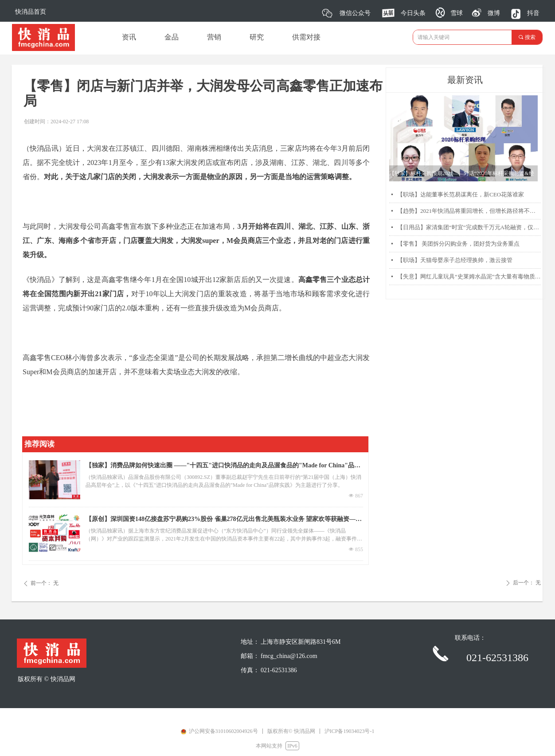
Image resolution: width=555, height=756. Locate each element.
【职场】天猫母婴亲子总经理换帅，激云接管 (455, 260)
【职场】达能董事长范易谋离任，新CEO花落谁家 (461, 194)
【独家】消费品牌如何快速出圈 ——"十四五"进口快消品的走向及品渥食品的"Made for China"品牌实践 (223, 466)
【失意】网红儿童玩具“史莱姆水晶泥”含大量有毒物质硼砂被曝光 (469, 276)
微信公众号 (355, 13)
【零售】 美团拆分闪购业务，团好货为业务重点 (458, 244)
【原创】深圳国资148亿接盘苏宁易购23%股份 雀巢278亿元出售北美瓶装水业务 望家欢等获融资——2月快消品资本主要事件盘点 (224, 520)
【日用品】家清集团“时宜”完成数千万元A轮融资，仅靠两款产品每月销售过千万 (469, 227)
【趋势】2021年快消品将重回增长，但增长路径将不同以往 (469, 211)
